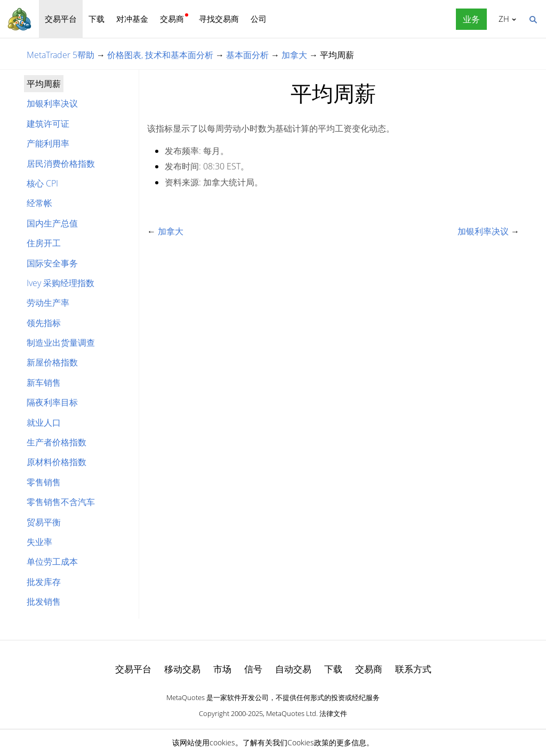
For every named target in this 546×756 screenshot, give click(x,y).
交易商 (172, 19)
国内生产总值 (52, 223)
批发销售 (44, 601)
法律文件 (333, 713)
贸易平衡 (44, 522)
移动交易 (182, 669)
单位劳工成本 (52, 562)
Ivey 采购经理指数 (61, 283)
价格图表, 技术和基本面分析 (160, 55)
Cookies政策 (308, 742)
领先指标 (44, 323)
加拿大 (294, 55)
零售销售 (44, 482)
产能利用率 (48, 143)
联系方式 (413, 669)
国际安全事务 (52, 263)
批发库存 (44, 582)
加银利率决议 (52, 103)
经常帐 (39, 203)
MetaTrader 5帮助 (61, 55)
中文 (502, 19)
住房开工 (44, 243)
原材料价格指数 (57, 462)
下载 (97, 19)
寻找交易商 (219, 19)
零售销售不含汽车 (61, 502)
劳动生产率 (48, 303)
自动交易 (293, 669)
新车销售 (44, 383)
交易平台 (61, 19)
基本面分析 (247, 55)
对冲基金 (132, 19)
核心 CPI (42, 183)
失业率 (39, 542)
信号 (253, 669)
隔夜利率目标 (52, 402)
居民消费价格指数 (61, 164)
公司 (259, 19)
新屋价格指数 (52, 362)
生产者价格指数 (57, 442)
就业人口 (44, 422)
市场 (222, 669)
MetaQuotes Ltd (291, 713)
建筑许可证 (48, 124)
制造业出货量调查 (61, 343)
